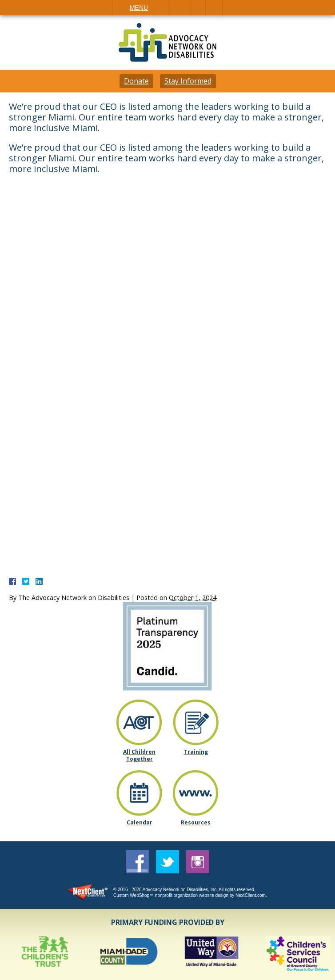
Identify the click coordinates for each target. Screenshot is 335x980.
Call (162, 8)
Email (180, 8)
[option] (47, 954)
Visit (198, 8)
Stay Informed (188, 81)
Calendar (139, 822)
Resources (196, 822)
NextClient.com (251, 895)
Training (196, 752)
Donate (136, 81)
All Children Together (139, 755)
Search (214, 8)
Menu (139, 8)
